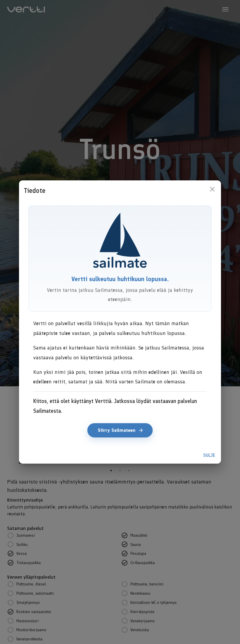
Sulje (209, 455)
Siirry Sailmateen (120, 430)
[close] (212, 189)
